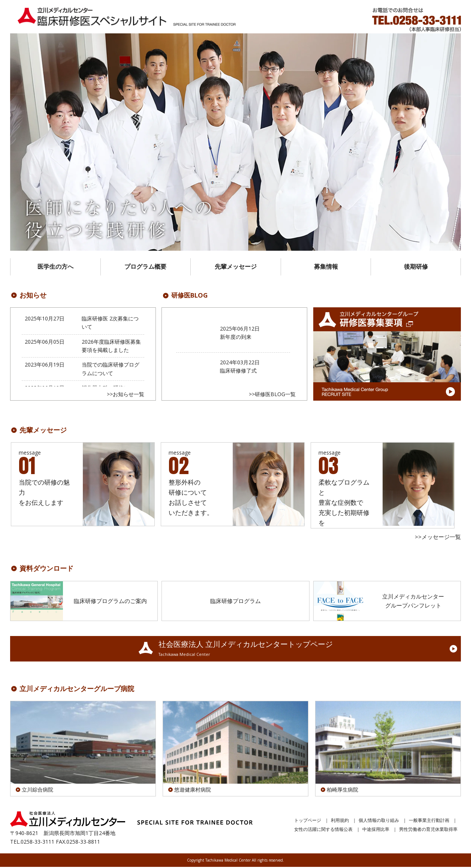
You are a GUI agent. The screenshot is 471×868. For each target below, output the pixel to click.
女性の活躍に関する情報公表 (323, 830)
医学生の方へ (55, 268)
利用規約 (340, 821)
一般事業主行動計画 (429, 821)
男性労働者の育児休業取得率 (428, 830)
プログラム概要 (145, 268)
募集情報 (326, 268)
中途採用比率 (376, 830)
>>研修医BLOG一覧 (272, 395)
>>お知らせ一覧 (126, 395)
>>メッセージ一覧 (438, 538)
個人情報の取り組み (379, 821)
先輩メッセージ (236, 268)
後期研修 (416, 268)
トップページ (308, 821)
